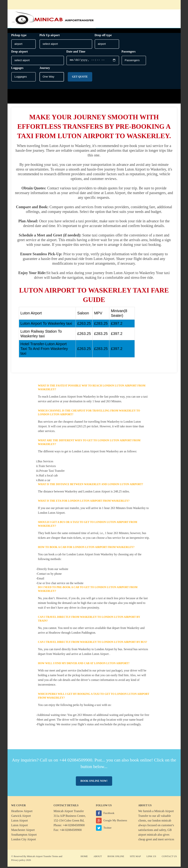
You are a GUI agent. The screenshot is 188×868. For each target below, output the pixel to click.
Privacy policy (18, 861)
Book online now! (94, 782)
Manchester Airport (23, 831)
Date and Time (76, 53)
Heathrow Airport (22, 812)
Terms (55, 858)
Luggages (17, 69)
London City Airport (24, 841)
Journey (45, 69)
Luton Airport (20, 822)
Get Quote (80, 78)
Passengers (129, 53)
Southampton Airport (24, 836)
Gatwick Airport (21, 817)
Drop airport (20, 53)
